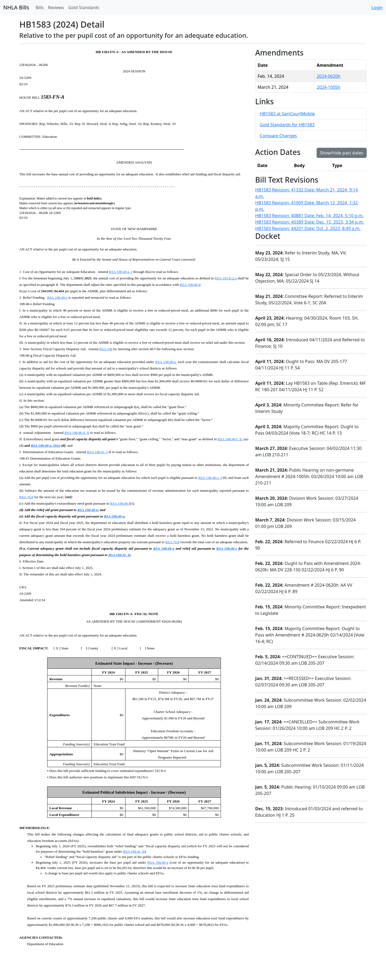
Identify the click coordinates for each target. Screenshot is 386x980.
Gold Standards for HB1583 (287, 125)
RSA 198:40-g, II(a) (45, 445)
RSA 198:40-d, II (77, 433)
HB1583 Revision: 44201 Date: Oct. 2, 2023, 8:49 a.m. (308, 228)
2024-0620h (329, 76)
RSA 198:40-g (114, 516)
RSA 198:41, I (97, 452)
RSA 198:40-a (166, 362)
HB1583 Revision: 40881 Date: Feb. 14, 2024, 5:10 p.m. (309, 216)
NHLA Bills (16, 7)
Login (377, 8)
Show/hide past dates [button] (342, 153)
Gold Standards (84, 8)
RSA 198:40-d (190, 285)
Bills (40, 8)
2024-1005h (329, 87)
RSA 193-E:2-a (226, 278)
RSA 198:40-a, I (120, 272)
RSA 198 (106, 349)
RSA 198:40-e (57, 297)
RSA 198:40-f (120, 503)
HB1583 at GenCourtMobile (287, 114)
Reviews (56, 8)
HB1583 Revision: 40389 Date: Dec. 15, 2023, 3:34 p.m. (310, 222)
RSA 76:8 (26, 497)
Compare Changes (278, 136)
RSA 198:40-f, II (230, 439)
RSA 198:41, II (119, 555)
